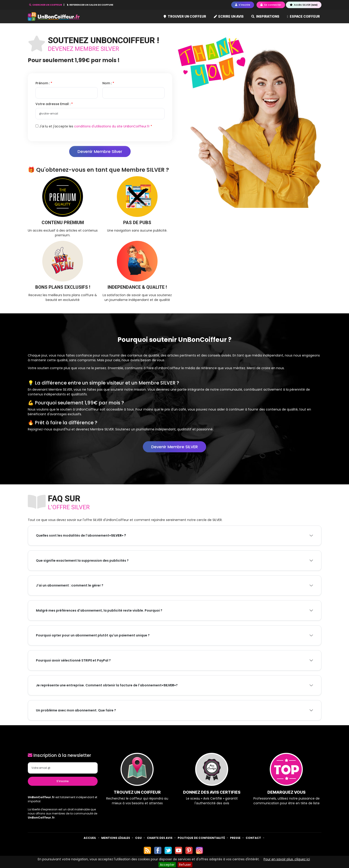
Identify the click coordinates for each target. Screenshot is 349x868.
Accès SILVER (304, 5)
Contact (253, 838)
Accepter (167, 865)
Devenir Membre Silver (100, 151)
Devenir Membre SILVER (174, 447)
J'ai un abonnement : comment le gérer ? (70, 585)
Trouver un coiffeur (185, 16)
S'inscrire (63, 781)
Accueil (90, 838)
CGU (138, 838)
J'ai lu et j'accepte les (93, 126)
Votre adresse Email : (53, 104)
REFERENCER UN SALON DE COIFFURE (90, 5)
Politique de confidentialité (201, 838)
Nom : (107, 83)
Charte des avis (160, 838)
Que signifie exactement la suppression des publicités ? (82, 561)
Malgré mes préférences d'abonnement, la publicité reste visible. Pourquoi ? (99, 610)
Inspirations (265, 16)
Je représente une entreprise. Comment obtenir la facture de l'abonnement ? (107, 685)
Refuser (185, 865)
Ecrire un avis (229, 16)
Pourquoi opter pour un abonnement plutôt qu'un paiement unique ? (93, 635)
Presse (235, 838)
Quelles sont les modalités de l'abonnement (81, 535)
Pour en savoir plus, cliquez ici (287, 859)
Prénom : (43, 83)
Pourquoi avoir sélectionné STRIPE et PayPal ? (73, 660)
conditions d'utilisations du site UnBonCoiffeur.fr (112, 126)
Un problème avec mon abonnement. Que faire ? (76, 710)
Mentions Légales (116, 838)
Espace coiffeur (303, 16)
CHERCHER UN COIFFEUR (46, 5)
